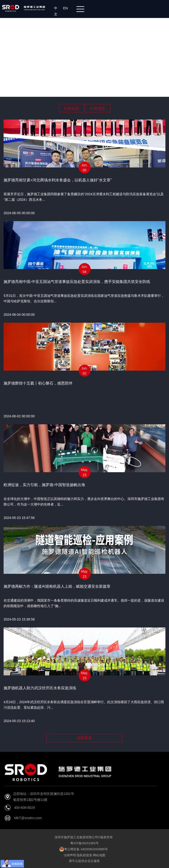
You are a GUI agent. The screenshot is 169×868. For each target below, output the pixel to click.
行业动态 (71, 108)
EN (66, 8)
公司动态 (98, 108)
